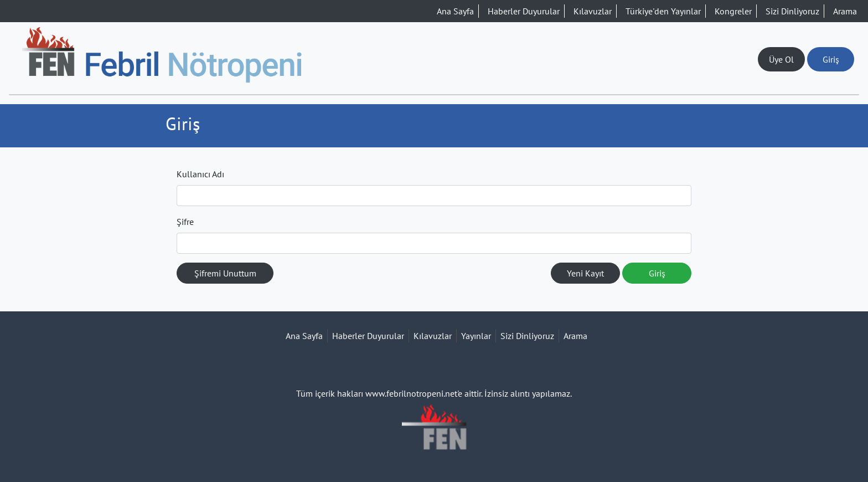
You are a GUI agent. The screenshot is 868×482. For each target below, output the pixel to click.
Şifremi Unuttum (225, 273)
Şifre (185, 222)
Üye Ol (781, 59)
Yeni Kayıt (585, 273)
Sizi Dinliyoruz (792, 11)
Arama (845, 11)
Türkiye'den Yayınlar (663, 11)
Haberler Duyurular (524, 11)
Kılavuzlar (593, 11)
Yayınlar (476, 336)
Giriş (831, 59)
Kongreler (733, 11)
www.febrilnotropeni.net (411, 393)
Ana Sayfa (455, 11)
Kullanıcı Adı (200, 174)
